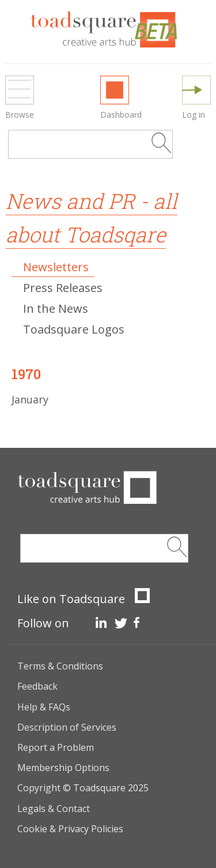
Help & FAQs (44, 707)
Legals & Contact (54, 809)
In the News (56, 308)
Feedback (37, 686)
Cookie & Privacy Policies (70, 829)
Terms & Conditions (60, 666)
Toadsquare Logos (74, 329)
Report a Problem (56, 747)
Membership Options (63, 768)
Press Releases (63, 288)
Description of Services (67, 727)
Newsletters (56, 267)
